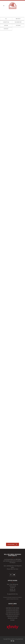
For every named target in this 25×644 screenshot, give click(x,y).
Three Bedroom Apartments (12, 614)
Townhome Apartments (13, 616)
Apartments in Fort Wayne (13, 608)
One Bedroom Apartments (12, 610)
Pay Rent (13, 620)
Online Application (13, 618)
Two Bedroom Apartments (13, 612)
